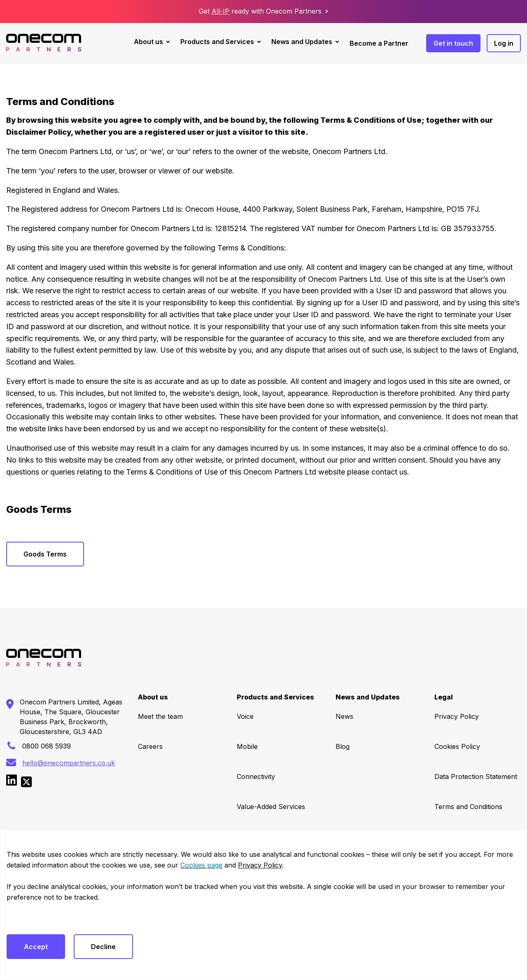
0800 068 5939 (47, 746)
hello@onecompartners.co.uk (69, 763)
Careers (150, 746)
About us (148, 42)
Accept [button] (36, 947)
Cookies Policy (457, 746)
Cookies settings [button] (32, 919)
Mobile (247, 746)
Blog (343, 746)
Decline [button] (103, 947)
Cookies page (201, 865)
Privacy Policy (457, 716)
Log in (504, 43)
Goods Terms (45, 554)
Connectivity (256, 777)
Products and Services (217, 42)
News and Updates (302, 42)
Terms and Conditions (468, 807)
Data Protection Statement (476, 777)
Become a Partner (379, 43)
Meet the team (160, 716)
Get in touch (453, 43)
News (344, 716)
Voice (245, 716)
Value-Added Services (271, 807)
